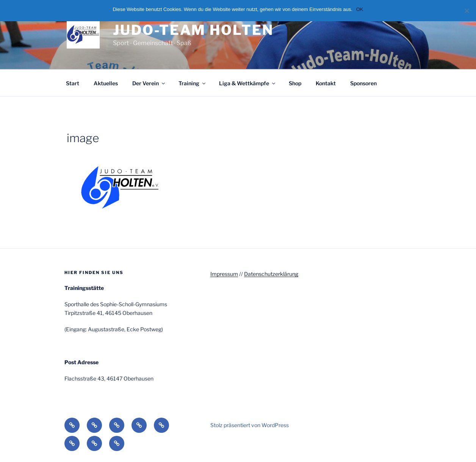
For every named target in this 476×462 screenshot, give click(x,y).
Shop (295, 83)
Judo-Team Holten (193, 30)
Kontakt (326, 83)
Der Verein (149, 83)
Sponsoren (363, 83)
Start (73, 83)
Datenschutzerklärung (271, 274)
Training (193, 83)
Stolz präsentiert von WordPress (250, 425)
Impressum (224, 274)
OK (360, 9)
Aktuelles (106, 83)
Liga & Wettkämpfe (248, 83)
